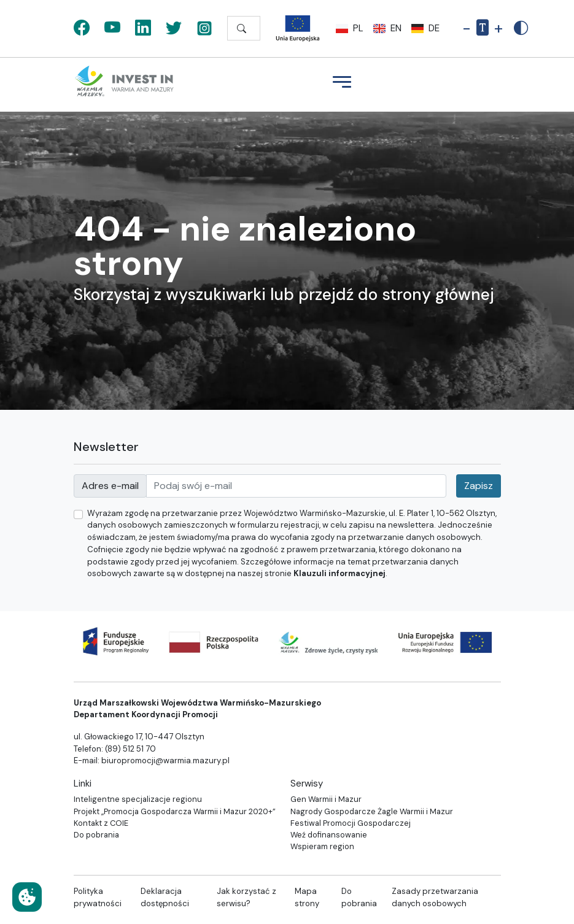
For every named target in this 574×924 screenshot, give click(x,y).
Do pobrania (96, 835)
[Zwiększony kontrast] (521, 29)
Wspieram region (322, 846)
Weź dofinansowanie (329, 835)
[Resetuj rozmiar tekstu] (483, 29)
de (425, 28)
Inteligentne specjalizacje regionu (138, 799)
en (387, 28)
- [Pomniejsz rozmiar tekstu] (467, 28)
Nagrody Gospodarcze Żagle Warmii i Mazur (372, 811)
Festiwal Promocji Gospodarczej (351, 823)
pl (350, 28)
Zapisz (479, 486)
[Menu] (342, 83)
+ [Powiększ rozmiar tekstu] (498, 28)
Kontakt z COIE (101, 823)
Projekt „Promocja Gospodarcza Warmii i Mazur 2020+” (175, 811)
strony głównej (438, 295)
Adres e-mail (110, 486)
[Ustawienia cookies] (27, 897)
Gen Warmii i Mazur (326, 799)
